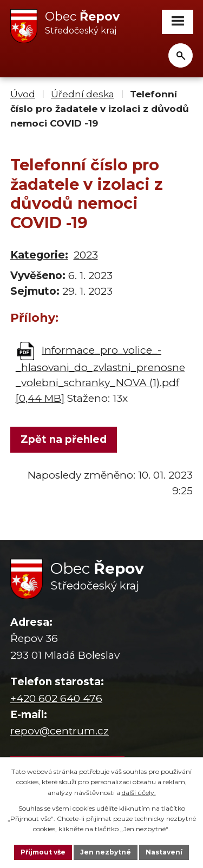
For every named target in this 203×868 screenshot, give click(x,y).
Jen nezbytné (106, 852)
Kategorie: (39, 255)
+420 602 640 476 (56, 698)
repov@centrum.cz (60, 731)
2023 (86, 255)
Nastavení (164, 852)
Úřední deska (83, 94)
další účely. (139, 793)
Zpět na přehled (64, 439)
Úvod (23, 94)
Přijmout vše (43, 852)
